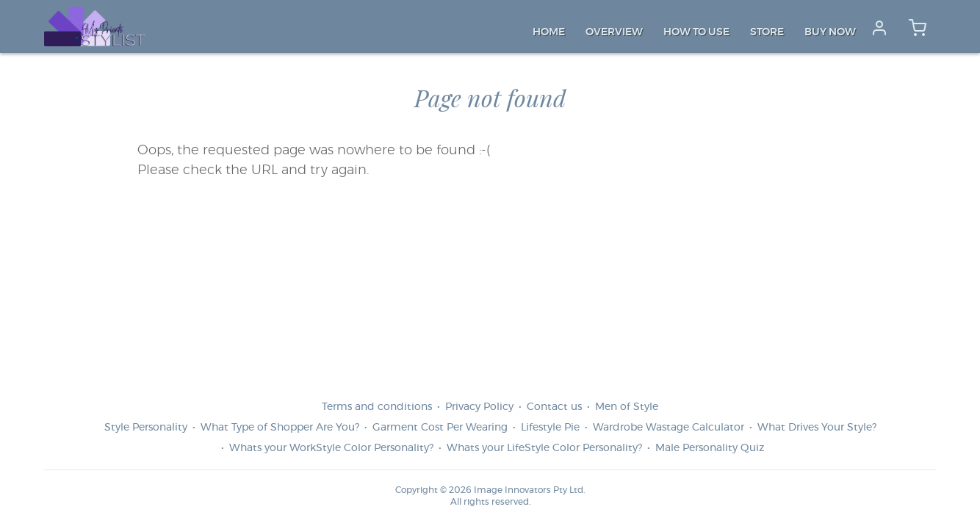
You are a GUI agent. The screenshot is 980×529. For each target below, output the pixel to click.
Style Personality (146, 428)
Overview (614, 32)
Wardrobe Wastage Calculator (669, 428)
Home (549, 32)
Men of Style (627, 407)
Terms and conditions (377, 407)
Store (767, 32)
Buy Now (830, 32)
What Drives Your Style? (817, 428)
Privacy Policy (479, 407)
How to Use (696, 32)
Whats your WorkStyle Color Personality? (331, 448)
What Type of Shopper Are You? (280, 428)
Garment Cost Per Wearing (440, 428)
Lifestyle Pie (550, 428)
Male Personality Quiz (710, 448)
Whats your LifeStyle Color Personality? (544, 448)
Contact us (554, 407)
